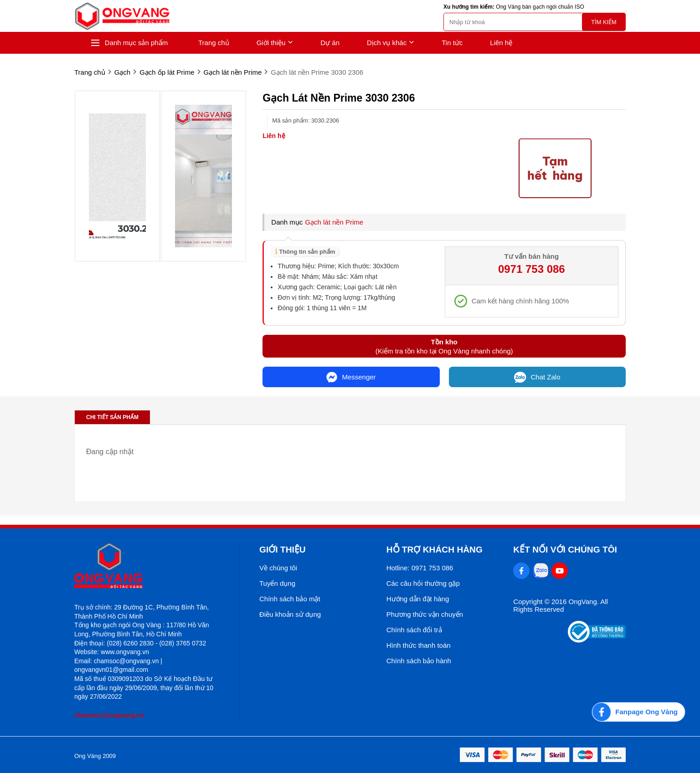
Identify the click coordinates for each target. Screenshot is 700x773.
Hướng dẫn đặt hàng (418, 599)
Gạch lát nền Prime (334, 222)
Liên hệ (501, 43)
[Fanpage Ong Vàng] (638, 712)
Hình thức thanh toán (419, 645)
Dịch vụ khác (391, 43)
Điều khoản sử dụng (290, 614)
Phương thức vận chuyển (425, 614)
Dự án (330, 43)
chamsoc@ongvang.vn (109, 715)
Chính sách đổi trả (414, 630)
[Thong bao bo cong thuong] (597, 640)
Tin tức (452, 43)
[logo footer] (147, 566)
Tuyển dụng (277, 583)
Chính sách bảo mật (290, 599)
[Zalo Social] (540, 571)
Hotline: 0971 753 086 (420, 568)
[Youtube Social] (560, 571)
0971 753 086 (532, 269)
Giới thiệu (275, 43)
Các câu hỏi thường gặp (423, 583)
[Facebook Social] (521, 571)
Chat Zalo (537, 377)
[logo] (122, 16)
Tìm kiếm (604, 22)
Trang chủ (214, 43)
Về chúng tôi (278, 568)
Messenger (351, 377)
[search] (535, 22)
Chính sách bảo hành (419, 661)
